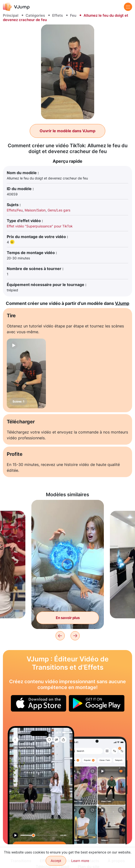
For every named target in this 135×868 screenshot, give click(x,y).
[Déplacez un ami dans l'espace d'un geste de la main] (41, 785)
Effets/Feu (15, 210)
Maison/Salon (35, 210)
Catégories (35, 15)
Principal (11, 15)
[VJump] (16, 7)
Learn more (80, 861)
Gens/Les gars (59, 210)
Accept (56, 861)
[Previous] (60, 636)
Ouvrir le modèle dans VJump (67, 131)
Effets (57, 15)
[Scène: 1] (26, 374)
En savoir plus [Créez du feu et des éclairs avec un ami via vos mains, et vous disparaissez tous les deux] (68, 618)
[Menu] (128, 7)
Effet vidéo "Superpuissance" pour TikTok (40, 226)
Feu (73, 15)
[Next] (75, 636)
